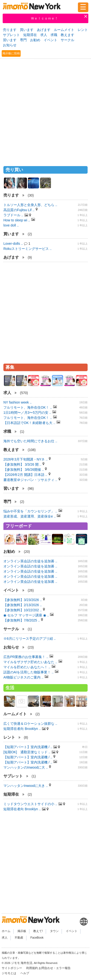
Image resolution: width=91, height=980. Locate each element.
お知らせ (10, 45)
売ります (10, 30)
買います (27, 30)
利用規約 (32, 968)
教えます (67, 35)
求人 (44, 35)
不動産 (19, 938)
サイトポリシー (12, 968)
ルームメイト (64, 30)
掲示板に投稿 (11, 53)
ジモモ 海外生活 (22, 963)
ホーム (6, 931)
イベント (50, 40)
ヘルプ (25, 973)
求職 (54, 35)
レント (83, 30)
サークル (67, 40)
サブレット (11, 35)
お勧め (35, 40)
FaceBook (37, 938)
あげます (44, 30)
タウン (54, 931)
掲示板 (22, 931)
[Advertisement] (45, 110)
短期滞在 (30, 35)
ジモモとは (9, 973)
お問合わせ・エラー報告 (55, 968)
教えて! (38, 931)
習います (10, 40)
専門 (23, 40)
